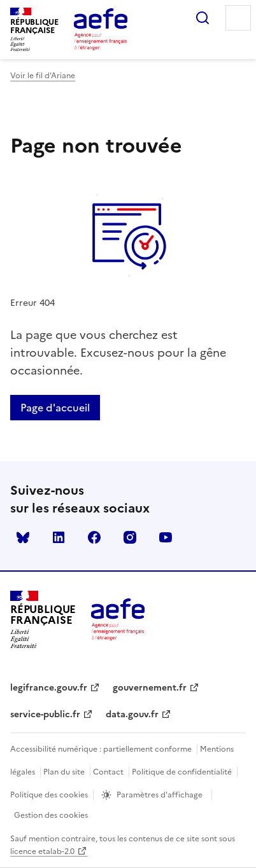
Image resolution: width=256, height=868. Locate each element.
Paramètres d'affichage (160, 795)
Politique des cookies (49, 795)
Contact (108, 772)
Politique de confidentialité (182, 772)
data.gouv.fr (132, 714)
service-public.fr (45, 714)
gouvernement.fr (150, 688)
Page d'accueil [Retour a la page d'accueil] (55, 408)
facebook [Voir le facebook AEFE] (94, 537)
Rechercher (203, 18)
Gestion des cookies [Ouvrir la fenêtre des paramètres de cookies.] (51, 815)
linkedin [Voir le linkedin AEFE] (59, 537)
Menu (238, 18)
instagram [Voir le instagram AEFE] (130, 537)
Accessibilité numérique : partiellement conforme (101, 749)
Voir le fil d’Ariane (43, 76)
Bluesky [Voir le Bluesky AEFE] (23, 537)
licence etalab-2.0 (42, 851)
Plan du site (64, 772)
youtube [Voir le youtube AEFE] (166, 537)
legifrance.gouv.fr (49, 688)
